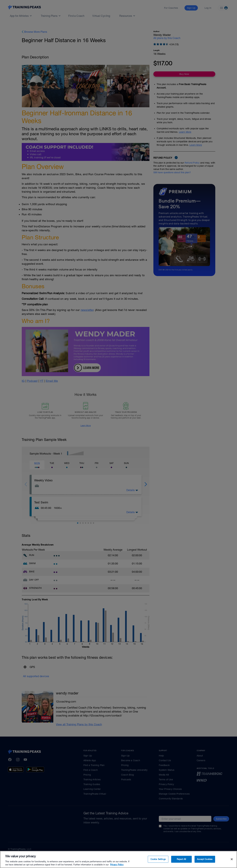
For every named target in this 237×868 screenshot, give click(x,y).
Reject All (181, 859)
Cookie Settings (158, 859)
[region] (118, 859)
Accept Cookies (205, 859)
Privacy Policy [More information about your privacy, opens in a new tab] (117, 865)
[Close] (232, 859)
